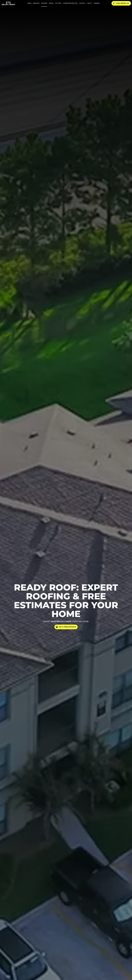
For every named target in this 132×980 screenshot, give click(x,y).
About (90, 3)
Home (29, 3)
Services (36, 3)
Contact (82, 3)
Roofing (44, 3)
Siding (51, 3)
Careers (97, 3)
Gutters (58, 3)
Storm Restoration (70, 3)
